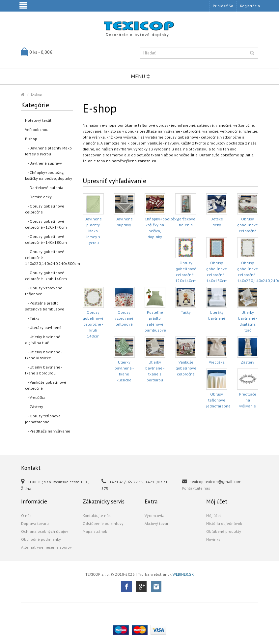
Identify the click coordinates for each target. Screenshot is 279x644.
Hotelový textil (38, 120)
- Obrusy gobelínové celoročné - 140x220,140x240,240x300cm (49, 258)
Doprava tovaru (35, 523)
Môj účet (214, 515)
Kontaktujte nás (196, 488)
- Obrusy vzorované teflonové (44, 291)
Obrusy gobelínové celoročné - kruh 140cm (93, 324)
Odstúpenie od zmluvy (103, 523)
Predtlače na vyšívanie (248, 400)
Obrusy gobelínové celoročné (248, 225)
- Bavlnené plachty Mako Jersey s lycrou (48, 151)
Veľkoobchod (37, 129)
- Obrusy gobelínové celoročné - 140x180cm (46, 239)
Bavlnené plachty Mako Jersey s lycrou (93, 231)
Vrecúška (217, 362)
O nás (26, 515)
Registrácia (250, 6)
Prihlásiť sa (223, 6)
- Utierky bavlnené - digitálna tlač (44, 340)
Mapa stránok (95, 531)
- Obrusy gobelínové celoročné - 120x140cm (46, 224)
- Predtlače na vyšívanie (48, 431)
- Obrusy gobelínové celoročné (45, 209)
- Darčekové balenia (44, 188)
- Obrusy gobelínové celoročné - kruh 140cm (46, 276)
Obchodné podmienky (41, 539)
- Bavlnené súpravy (43, 163)
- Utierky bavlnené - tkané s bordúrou (44, 370)
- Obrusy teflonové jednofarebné (43, 419)
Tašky (186, 312)
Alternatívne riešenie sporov (46, 547)
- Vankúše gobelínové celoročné (46, 385)
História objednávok (224, 523)
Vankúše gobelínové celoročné (186, 368)
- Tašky (32, 318)
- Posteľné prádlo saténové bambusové (45, 306)
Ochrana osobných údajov (45, 531)
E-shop (37, 94)
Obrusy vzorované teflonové (124, 318)
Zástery (248, 362)
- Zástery (34, 407)
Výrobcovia (154, 515)
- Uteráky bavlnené (43, 327)
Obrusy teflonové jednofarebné (218, 400)
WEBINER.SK (183, 574)
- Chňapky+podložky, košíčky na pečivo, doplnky (49, 175)
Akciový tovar (156, 523)
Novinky (213, 539)
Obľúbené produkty (224, 531)
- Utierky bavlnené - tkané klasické (44, 355)
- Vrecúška (35, 397)
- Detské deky (38, 197)
